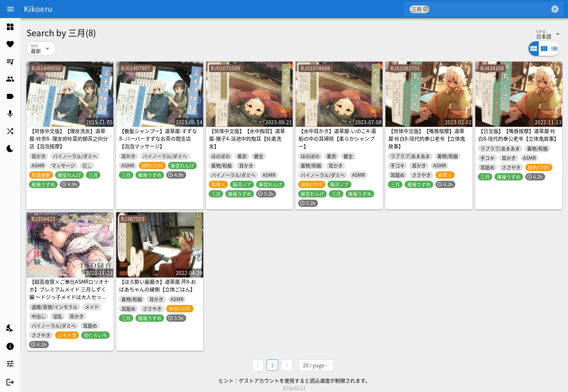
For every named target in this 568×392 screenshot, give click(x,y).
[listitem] (10, 27)
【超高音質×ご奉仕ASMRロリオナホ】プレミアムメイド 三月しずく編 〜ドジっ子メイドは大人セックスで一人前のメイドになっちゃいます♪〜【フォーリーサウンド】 (69, 297)
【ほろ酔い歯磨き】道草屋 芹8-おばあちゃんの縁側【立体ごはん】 (158, 285)
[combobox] (490, 9)
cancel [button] (426, 9)
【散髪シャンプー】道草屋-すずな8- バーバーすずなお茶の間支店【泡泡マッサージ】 (158, 138)
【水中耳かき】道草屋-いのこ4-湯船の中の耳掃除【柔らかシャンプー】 (337, 138)
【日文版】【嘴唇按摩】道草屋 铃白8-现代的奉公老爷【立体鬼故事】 (519, 135)
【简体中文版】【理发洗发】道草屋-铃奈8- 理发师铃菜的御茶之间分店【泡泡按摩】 (69, 138)
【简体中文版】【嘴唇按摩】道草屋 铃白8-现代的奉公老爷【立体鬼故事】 (427, 138)
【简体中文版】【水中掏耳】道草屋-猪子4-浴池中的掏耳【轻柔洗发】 (247, 138)
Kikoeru (38, 9)
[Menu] (11, 9)
